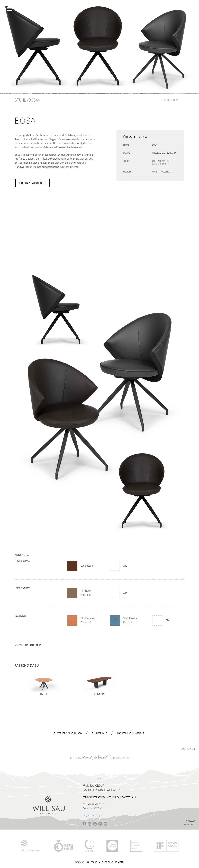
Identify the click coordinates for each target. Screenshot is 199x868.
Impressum (191, 821)
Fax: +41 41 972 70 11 (93, 808)
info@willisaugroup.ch (93, 815)
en (187, 749)
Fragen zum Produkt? (32, 183)
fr (191, 749)
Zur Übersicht (100, 733)
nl (195, 749)
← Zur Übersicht (170, 100)
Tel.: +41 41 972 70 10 (93, 804)
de (183, 749)
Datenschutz (190, 824)
